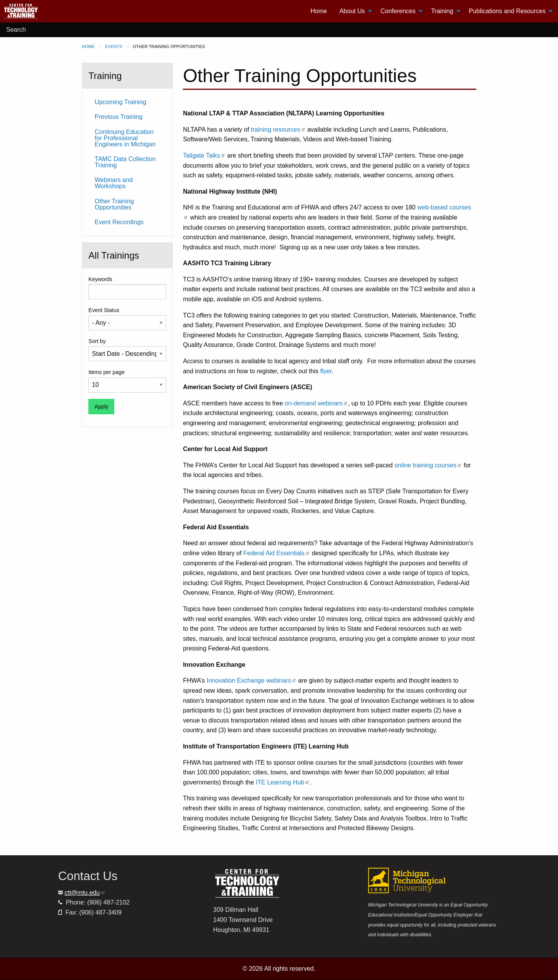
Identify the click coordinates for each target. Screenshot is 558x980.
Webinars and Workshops (114, 183)
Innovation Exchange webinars (251, 681)
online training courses (428, 465)
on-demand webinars (316, 403)
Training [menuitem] (442, 11)
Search (16, 30)
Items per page (106, 372)
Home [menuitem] (319, 11)
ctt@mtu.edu (85, 893)
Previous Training (119, 117)
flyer (326, 371)
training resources (278, 130)
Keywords (100, 279)
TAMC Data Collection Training (125, 162)
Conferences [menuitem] (398, 11)
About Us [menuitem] (352, 11)
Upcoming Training (120, 102)
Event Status (104, 310)
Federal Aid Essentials (277, 553)
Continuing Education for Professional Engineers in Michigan (125, 138)
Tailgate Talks (204, 155)
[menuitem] (51, 11)
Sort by (97, 341)
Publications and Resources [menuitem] (507, 11)
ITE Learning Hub (283, 782)
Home (88, 46)
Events (114, 46)
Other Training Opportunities (114, 204)
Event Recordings (119, 222)
